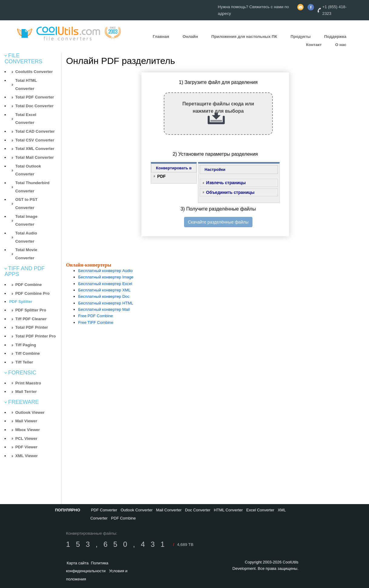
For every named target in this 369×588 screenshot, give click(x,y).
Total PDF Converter (35, 97)
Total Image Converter (26, 221)
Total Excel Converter (26, 119)
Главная (161, 37)
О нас (341, 45)
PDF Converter (104, 510)
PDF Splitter (21, 302)
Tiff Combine (27, 353)
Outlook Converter (137, 510)
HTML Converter (229, 510)
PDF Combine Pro (32, 293)
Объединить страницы (230, 192)
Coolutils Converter (34, 72)
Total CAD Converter (35, 131)
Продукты (301, 37)
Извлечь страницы (226, 183)
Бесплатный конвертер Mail (104, 309)
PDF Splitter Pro (31, 310)
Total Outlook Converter (28, 170)
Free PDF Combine (96, 316)
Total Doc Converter (34, 106)
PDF (161, 176)
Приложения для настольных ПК (244, 37)
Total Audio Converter (26, 237)
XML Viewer (26, 456)
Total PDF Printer (31, 327)
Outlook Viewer (30, 412)
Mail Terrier (26, 392)
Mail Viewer (26, 421)
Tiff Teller (24, 362)
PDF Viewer (26, 447)
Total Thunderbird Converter (32, 187)
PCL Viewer (26, 439)
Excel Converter (260, 510)
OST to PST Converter (26, 204)
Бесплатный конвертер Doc (104, 296)
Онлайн (190, 37)
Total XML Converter (35, 149)
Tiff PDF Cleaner (31, 319)
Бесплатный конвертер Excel (105, 284)
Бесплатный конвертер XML (104, 290)
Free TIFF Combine (96, 322)
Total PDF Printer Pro (35, 336)
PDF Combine (28, 285)
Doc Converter (198, 510)
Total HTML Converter (26, 85)
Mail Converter (169, 510)
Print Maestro (28, 383)
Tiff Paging (26, 345)
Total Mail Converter (34, 157)
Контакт (314, 45)
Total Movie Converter (26, 254)
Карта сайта (77, 563)
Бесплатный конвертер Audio (105, 271)
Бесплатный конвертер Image (106, 277)
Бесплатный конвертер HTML (106, 303)
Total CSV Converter (35, 140)
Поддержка (335, 37)
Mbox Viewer (27, 430)
